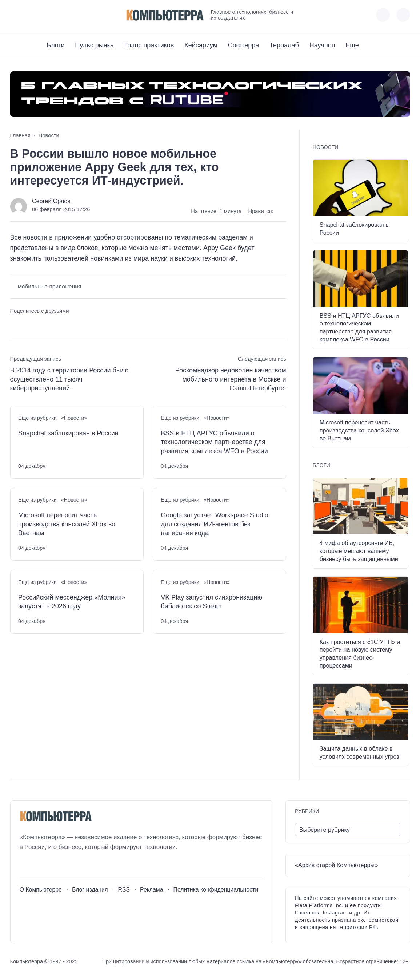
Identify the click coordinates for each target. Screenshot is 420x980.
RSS (124, 890)
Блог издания (90, 890)
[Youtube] (29, 15)
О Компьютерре (41, 890)
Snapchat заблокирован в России (68, 433)
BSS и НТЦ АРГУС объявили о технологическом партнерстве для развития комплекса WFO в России (214, 442)
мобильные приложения (49, 286)
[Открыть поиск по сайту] (403, 15)
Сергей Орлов (51, 201)
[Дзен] (56, 15)
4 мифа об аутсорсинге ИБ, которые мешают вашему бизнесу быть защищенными (359, 551)
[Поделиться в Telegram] (29, 325)
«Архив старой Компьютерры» (336, 865)
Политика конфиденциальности (216, 890)
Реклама (152, 890)
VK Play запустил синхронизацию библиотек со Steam (211, 602)
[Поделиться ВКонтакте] (15, 325)
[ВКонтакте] (15, 15)
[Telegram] (42, 15)
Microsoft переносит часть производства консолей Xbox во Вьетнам (67, 524)
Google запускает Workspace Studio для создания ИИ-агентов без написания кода (215, 524)
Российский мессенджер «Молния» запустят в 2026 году (72, 602)
